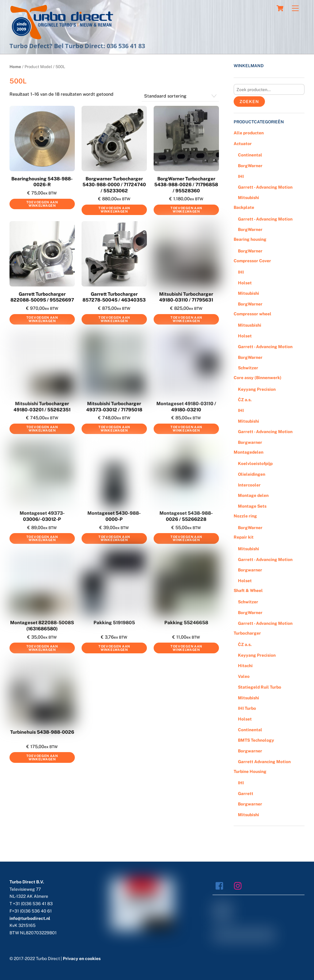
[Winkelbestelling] (180, 96)
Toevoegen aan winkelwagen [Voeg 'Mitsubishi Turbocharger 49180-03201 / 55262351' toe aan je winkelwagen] (42, 429)
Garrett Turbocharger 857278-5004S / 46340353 (114, 297)
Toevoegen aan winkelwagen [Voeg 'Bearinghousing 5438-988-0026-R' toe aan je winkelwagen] (42, 204)
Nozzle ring (245, 516)
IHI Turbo (247, 708)
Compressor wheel (253, 314)
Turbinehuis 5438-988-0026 (42, 732)
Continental (250, 155)
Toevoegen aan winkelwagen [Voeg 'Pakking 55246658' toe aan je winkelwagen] (186, 648)
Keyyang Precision (257, 389)
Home (15, 67)
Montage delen (253, 495)
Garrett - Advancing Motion (265, 187)
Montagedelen (249, 452)
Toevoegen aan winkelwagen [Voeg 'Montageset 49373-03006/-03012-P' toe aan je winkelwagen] (42, 538)
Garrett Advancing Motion (264, 762)
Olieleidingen (252, 474)
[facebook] (221, 885)
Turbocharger (247, 633)
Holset (245, 283)
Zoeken (249, 102)
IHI (241, 176)
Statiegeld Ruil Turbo (260, 687)
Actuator (243, 144)
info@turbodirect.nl (30, 918)
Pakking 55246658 (186, 623)
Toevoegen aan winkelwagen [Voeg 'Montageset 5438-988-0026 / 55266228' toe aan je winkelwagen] (186, 538)
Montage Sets (252, 506)
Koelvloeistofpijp (255, 463)
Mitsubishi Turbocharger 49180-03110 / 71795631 (186, 297)
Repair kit (244, 537)
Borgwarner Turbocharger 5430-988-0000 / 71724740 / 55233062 (114, 185)
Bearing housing (250, 239)
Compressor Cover (252, 261)
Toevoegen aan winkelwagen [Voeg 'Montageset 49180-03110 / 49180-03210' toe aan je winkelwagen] (186, 429)
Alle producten (249, 133)
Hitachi (245, 666)
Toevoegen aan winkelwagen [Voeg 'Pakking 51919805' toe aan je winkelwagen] (114, 648)
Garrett (246, 794)
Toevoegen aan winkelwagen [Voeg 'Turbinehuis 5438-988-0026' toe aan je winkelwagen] (42, 757)
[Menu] (295, 8)
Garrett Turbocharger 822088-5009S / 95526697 (42, 297)
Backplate (244, 207)
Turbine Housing (250, 771)
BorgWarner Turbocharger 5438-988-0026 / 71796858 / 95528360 (186, 185)
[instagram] (239, 885)
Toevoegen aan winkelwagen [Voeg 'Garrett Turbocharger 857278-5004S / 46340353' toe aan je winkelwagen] (114, 319)
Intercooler (249, 485)
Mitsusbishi (250, 325)
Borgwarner (250, 442)
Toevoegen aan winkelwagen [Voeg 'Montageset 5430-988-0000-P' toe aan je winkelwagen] (114, 538)
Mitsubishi (249, 198)
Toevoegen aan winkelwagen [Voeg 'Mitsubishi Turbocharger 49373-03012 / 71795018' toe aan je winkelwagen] (114, 429)
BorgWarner (250, 166)
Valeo (244, 676)
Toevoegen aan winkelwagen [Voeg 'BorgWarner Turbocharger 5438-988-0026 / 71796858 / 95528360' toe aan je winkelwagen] (186, 210)
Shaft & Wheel (248, 590)
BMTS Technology (256, 740)
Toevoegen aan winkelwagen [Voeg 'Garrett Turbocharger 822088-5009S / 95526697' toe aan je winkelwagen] (42, 319)
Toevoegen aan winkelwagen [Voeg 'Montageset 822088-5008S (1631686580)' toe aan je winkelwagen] (42, 648)
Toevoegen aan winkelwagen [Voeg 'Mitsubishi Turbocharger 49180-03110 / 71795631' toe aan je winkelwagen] (186, 319)
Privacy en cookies (82, 959)
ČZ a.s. (245, 400)
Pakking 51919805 (114, 623)
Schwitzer (248, 368)
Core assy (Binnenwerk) (258, 378)
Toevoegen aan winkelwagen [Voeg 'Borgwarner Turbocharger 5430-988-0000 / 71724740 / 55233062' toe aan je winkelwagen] (114, 210)
